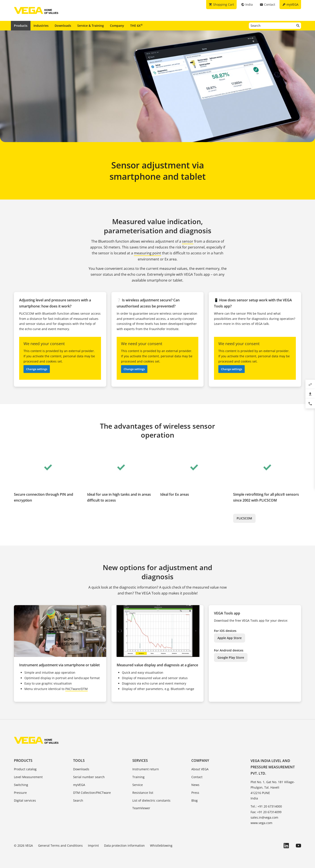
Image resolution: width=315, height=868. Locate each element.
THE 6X (136, 25)
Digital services (25, 800)
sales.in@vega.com (264, 817)
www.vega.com (261, 823)
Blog (195, 800)
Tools (79, 761)
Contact (197, 777)
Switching (21, 785)
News (195, 785)
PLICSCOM (244, 518)
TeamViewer (141, 808)
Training (138, 777)
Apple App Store (230, 638)
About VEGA (200, 769)
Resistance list (143, 793)
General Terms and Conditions (60, 845)
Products (21, 26)
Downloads (63, 26)
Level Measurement (28, 777)
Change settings (37, 369)
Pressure (20, 793)
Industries (41, 26)
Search (78, 800)
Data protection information (124, 845)
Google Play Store (231, 657)
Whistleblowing (161, 845)
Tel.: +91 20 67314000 (266, 806)
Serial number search (89, 777)
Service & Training (91, 26)
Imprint (93, 845)
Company (117, 26)
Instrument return (146, 769)
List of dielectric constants (151, 800)
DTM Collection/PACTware (92, 793)
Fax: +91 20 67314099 (266, 812)
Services (140, 761)
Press (195, 793)
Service (138, 785)
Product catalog (25, 769)
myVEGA (79, 785)
